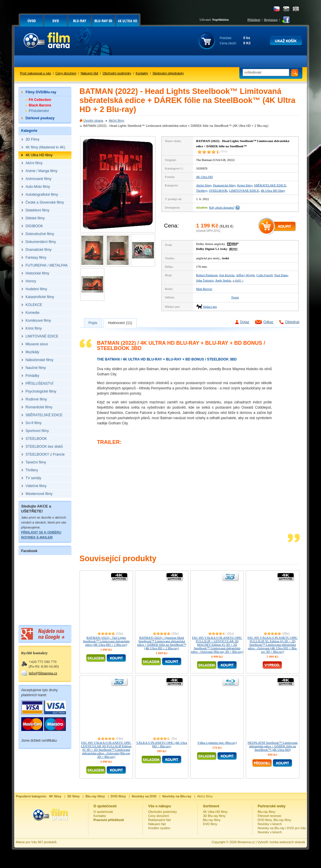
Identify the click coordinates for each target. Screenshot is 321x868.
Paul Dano (281, 275)
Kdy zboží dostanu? (222, 207)
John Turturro (205, 280)
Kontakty (142, 73)
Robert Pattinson (207, 275)
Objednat (292, 322)
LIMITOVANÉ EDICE (244, 190)
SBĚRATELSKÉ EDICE (270, 185)
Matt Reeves (204, 289)
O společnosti (103, 812)
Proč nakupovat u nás (36, 73)
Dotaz (245, 322)
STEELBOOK (218, 190)
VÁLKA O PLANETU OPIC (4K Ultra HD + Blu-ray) (162, 744)
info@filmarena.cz (43, 673)
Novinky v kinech (270, 824)
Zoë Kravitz (227, 275)
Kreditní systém (159, 828)
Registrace (271, 20)
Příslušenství (39, 111)
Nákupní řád (90, 73)
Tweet (235, 297)
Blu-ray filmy (212, 820)
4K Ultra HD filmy (273, 190)
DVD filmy (210, 824)
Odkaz (268, 322)
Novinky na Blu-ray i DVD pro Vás (282, 828)
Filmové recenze (270, 816)
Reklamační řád (159, 820)
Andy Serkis (223, 280)
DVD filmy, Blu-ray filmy (274, 820)
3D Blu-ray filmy (214, 816)
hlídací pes (210, 307)
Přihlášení (254, 20)
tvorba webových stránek (287, 842)
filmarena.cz (246, 842)
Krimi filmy (245, 185)
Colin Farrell (265, 275)
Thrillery (202, 190)
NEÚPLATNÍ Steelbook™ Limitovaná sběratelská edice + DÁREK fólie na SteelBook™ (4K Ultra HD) (272, 746)
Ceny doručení (66, 73)
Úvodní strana (93, 120)
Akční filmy (116, 120)
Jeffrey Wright (245, 275)
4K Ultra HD (205, 177)
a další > (238, 280)
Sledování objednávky (168, 73)
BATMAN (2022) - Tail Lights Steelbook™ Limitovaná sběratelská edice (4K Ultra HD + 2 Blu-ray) (106, 641)
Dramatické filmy (224, 185)
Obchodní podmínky (117, 73)
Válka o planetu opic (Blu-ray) (217, 743)
